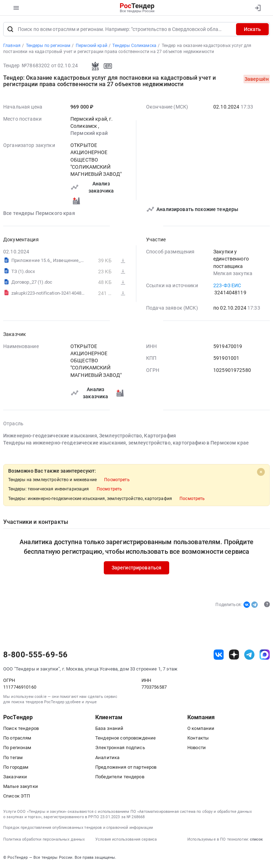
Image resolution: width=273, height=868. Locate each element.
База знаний (109, 728)
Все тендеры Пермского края (39, 214)
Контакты (198, 738)
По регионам (17, 748)
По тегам (13, 757)
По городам (16, 767)
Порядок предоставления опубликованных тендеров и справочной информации (78, 828)
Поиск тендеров (21, 728)
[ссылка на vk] (219, 655)
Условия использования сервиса (126, 839)
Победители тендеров (120, 777)
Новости (197, 748)
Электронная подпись (120, 748)
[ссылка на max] (265, 655)
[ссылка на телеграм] (249, 655)
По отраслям (17, 738)
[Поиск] (10, 29)
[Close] (261, 472)
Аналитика (107, 757)
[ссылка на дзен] (234, 655)
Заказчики (15, 777)
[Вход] (258, 8)
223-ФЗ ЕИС (227, 285)
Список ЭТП (17, 796)
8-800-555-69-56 (35, 655)
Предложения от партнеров (126, 767)
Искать (252, 29)
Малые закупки (21, 786)
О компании (201, 728)
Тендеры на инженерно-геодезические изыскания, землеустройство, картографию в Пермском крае (126, 443)
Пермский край (89, 133)
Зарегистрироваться (137, 568)
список (256, 839)
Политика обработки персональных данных (44, 839)
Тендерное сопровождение (125, 738)
